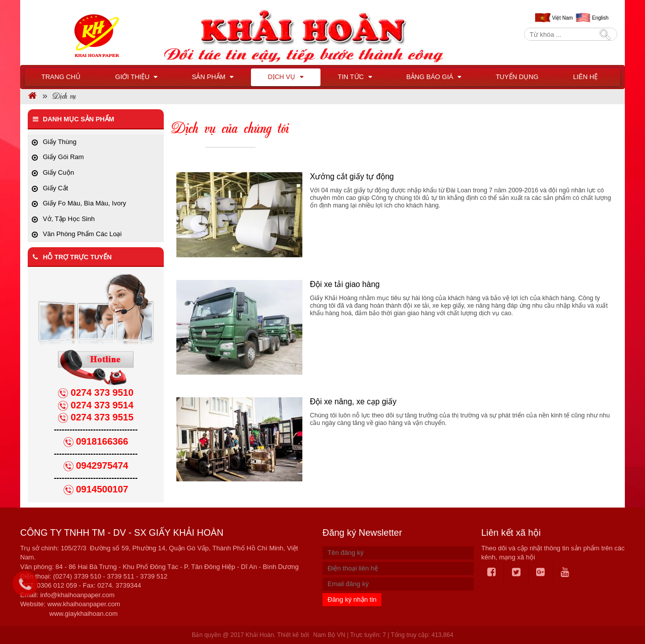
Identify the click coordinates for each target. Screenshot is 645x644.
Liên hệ (585, 77)
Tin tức (354, 77)
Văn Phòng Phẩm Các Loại (82, 234)
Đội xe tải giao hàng (345, 284)
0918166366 (102, 441)
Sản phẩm (213, 77)
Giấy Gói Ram (63, 157)
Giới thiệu (137, 77)
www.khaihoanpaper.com (84, 604)
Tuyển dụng (517, 77)
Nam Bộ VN (329, 635)
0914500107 (102, 489)
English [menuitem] (600, 18)
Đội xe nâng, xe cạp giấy (353, 402)
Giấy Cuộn (58, 172)
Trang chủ (61, 77)
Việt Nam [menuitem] (562, 18)
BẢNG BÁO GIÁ (434, 77)
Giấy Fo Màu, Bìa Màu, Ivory (84, 203)
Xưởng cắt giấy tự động (352, 176)
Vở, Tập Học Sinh (69, 219)
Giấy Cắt (55, 188)
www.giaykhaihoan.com (84, 614)
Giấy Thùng (60, 142)
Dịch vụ (286, 77)
